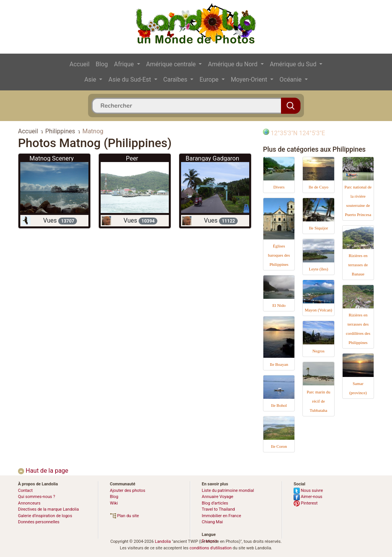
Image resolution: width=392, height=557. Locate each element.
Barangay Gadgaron (212, 158)
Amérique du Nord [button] (233, 64)
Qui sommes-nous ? (37, 497)
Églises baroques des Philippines (279, 255)
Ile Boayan (279, 364)
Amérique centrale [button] (172, 64)
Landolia (163, 541)
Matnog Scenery (52, 158)
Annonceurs (29, 503)
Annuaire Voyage (217, 497)
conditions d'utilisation (211, 548)
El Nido (279, 305)
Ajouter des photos (127, 491)
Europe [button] (210, 79)
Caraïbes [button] (176, 79)
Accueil (80, 64)
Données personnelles (39, 522)
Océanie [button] (291, 79)
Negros (318, 351)
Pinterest (306, 503)
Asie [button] (91, 79)
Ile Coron (279, 446)
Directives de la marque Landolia (48, 509)
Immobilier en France (221, 516)
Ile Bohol (279, 405)
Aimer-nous (308, 497)
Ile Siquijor (318, 228)
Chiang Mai (212, 522)
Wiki (114, 503)
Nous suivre (308, 491)
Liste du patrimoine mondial (228, 491)
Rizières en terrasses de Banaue (358, 265)
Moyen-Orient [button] (250, 79)
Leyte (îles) (318, 269)
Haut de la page (43, 471)
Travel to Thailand (218, 509)
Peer (132, 158)
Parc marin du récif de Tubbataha (318, 401)
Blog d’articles (215, 503)
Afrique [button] (125, 64)
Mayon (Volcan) (318, 310)
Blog (102, 64)
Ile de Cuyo (318, 187)
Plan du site (124, 516)
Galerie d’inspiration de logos (45, 516)
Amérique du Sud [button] (294, 64)
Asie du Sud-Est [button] (130, 79)
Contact (25, 491)
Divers (279, 187)
